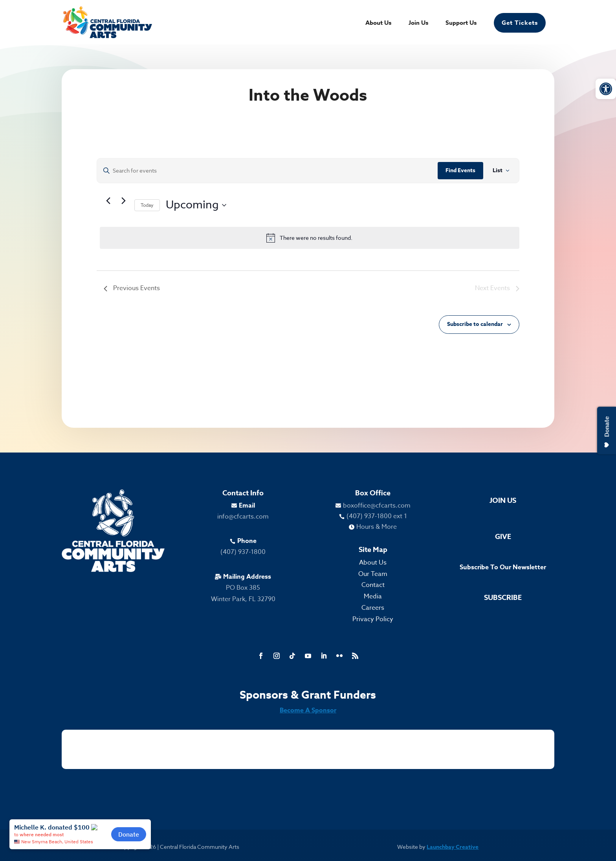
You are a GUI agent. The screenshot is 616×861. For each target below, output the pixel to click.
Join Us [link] (418, 23)
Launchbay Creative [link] (453, 847)
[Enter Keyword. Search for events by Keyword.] (267, 171)
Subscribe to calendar (475, 324)
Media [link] (373, 596)
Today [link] (147, 205)
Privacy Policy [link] (373, 619)
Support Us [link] (461, 23)
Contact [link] (373, 585)
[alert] (310, 238)
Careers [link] (373, 608)
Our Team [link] (373, 574)
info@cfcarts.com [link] (243, 517)
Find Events (460, 170)
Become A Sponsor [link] (308, 710)
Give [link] (503, 537)
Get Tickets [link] (520, 23)
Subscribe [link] (503, 598)
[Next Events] (124, 201)
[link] (606, 89)
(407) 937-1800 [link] (243, 552)
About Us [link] (378, 23)
